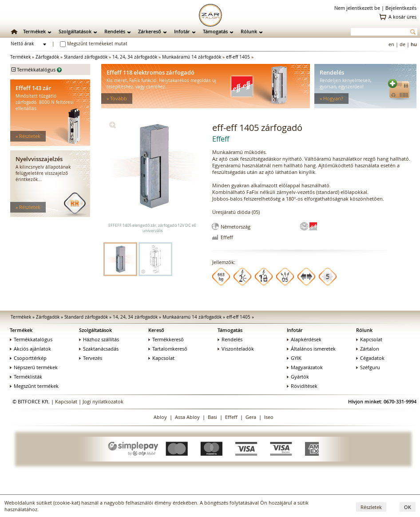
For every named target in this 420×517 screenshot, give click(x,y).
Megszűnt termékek (34, 386)
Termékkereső (166, 339)
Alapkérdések (304, 339)
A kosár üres (402, 17)
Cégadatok (370, 358)
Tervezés (91, 358)
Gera (251, 417)
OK (408, 507)
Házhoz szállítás (99, 339)
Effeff (231, 417)
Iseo (269, 417)
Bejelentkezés (401, 8)
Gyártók (298, 377)
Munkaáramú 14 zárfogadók (192, 57)
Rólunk (249, 31)
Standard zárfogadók (86, 57)
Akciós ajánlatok (30, 349)
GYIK (294, 358)
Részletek (371, 507)
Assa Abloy (187, 417)
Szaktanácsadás (99, 349)
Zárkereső (150, 31)
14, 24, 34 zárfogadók (135, 57)
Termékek (34, 31)
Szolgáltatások (75, 31)
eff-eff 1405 (238, 57)
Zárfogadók (47, 57)
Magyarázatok (305, 367)
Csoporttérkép (28, 358)
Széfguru (368, 367)
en (391, 44)
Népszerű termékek (34, 367)
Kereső (156, 330)
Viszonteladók (236, 349)
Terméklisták (26, 377)
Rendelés (115, 31)
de (402, 44)
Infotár (182, 31)
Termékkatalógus (31, 339)
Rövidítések (302, 386)
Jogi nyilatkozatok (103, 401)
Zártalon (368, 349)
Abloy (160, 417)
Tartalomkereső (168, 349)
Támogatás (215, 31)
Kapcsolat (161, 358)
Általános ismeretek (311, 349)
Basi (212, 417)
